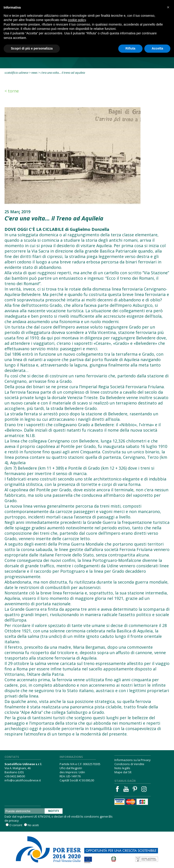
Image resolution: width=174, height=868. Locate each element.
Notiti (54, 811)
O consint (16, 825)
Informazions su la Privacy (133, 760)
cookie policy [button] (77, 20)
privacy (14, 821)
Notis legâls (122, 768)
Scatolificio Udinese (16, 73)
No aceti (33, 825)
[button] (168, 7)
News (34, 73)
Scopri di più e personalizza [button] (32, 48)
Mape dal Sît (123, 772)
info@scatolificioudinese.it (23, 780)
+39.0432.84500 (15, 776)
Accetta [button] (157, 48)
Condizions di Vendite (129, 764)
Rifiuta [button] (130, 48)
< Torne (12, 91)
